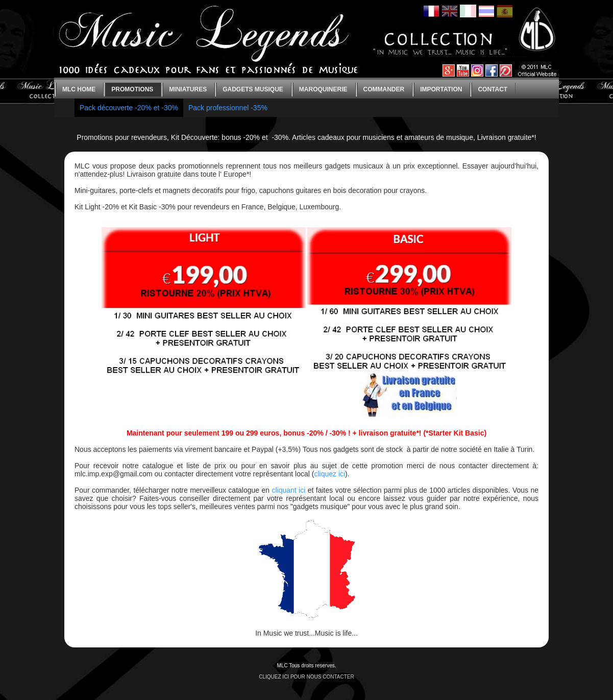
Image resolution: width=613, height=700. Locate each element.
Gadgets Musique (253, 89)
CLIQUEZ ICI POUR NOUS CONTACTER (307, 677)
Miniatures (188, 89)
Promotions (132, 89)
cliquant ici (288, 490)
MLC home (79, 89)
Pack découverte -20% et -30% (129, 108)
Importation (441, 89)
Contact (493, 89)
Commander (384, 89)
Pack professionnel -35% (228, 108)
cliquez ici (329, 474)
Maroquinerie (323, 89)
